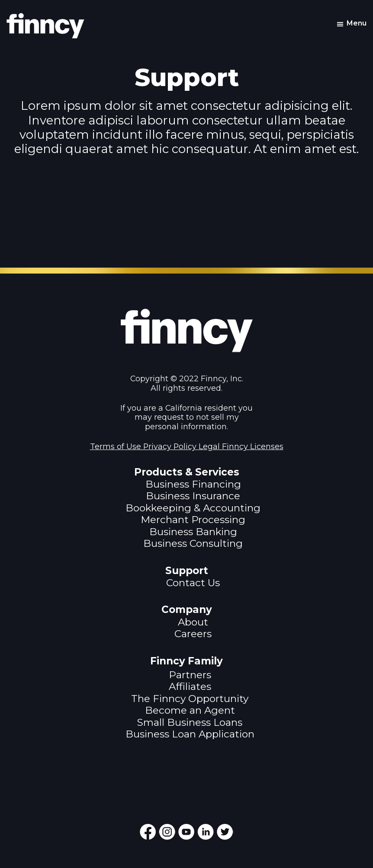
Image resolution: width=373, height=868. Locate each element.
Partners (190, 675)
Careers (193, 634)
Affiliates (190, 686)
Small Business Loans (190, 722)
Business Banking (193, 532)
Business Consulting (193, 543)
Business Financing (193, 484)
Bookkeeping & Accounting (193, 508)
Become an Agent (190, 710)
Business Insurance (193, 496)
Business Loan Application (190, 734)
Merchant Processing (193, 520)
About (193, 622)
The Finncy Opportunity (190, 699)
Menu (357, 23)
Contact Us (193, 583)
